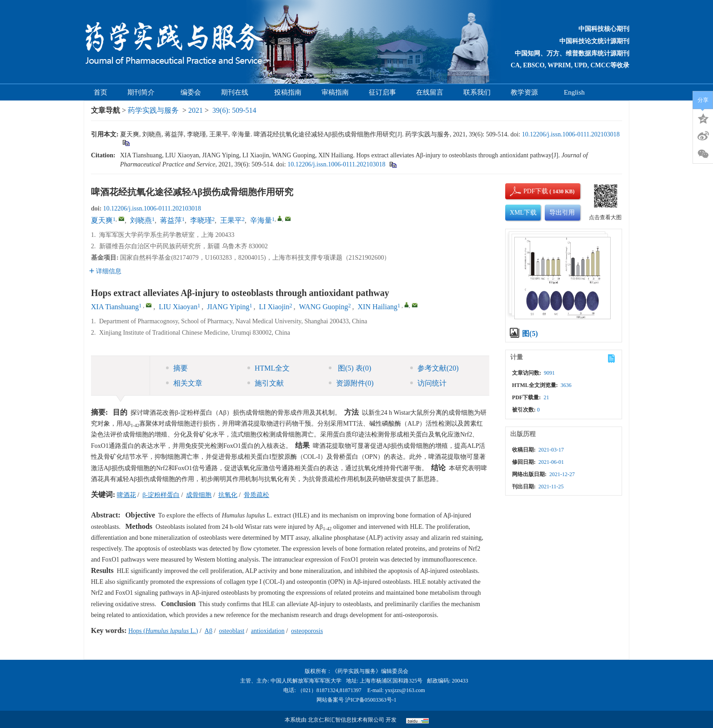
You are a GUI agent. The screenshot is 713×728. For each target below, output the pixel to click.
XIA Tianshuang (115, 307)
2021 (196, 110)
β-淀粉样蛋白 (161, 495)
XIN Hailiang (378, 307)
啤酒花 (126, 495)
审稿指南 (335, 92)
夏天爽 (102, 220)
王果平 (231, 220)
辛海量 (261, 220)
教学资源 (527, 92)
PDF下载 (528, 191)
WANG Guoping (324, 307)
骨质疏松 (256, 495)
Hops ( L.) (163, 631)
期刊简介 (144, 92)
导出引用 (562, 213)
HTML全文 (269, 368)
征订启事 (382, 92)
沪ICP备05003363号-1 (371, 700)
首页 (100, 92)
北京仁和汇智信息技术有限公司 (346, 720)
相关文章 (184, 383)
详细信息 (105, 271)
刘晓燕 (141, 220)
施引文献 (266, 383)
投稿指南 (288, 92)
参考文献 (434, 368)
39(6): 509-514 (234, 110)
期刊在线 (238, 92)
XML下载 (523, 213)
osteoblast (231, 631)
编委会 (191, 92)
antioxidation (268, 631)
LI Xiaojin (274, 307)
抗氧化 (228, 495)
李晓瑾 (201, 220)
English (574, 92)
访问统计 (428, 383)
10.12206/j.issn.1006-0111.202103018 (571, 134)
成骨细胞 (199, 495)
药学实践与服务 (153, 110)
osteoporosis (307, 631)
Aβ (208, 631)
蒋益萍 (171, 220)
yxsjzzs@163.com (405, 690)
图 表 (350, 368)
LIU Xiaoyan (178, 307)
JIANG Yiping (228, 307)
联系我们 (477, 92)
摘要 (177, 368)
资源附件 (351, 383)
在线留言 (430, 92)
